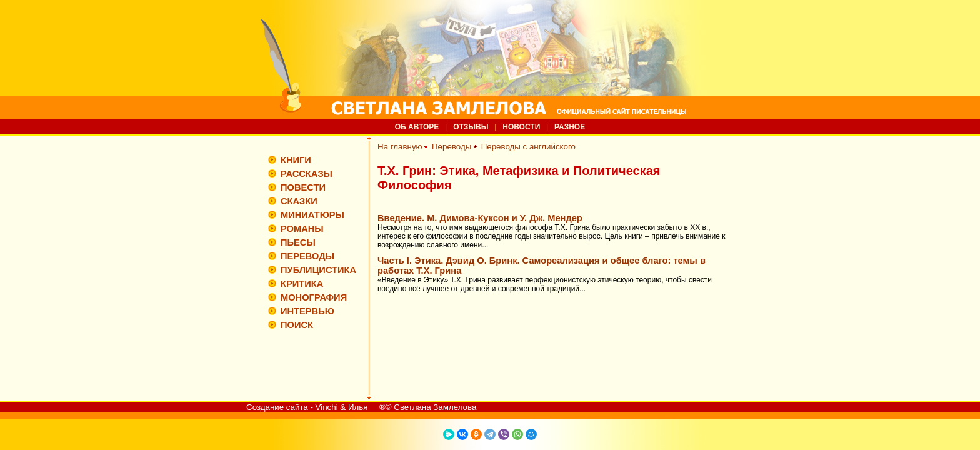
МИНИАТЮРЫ (312, 215)
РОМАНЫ (302, 229)
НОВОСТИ (521, 127)
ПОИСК (297, 325)
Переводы (452, 147)
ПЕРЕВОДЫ (307, 256)
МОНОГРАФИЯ (314, 297)
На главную (400, 147)
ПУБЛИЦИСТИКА (318, 270)
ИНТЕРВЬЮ (307, 311)
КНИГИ (296, 160)
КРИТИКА (302, 284)
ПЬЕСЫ (298, 242)
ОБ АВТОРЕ (417, 127)
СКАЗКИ (299, 201)
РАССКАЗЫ (307, 174)
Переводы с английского (528, 147)
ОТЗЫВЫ (471, 127)
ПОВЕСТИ (303, 187)
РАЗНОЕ (570, 127)
